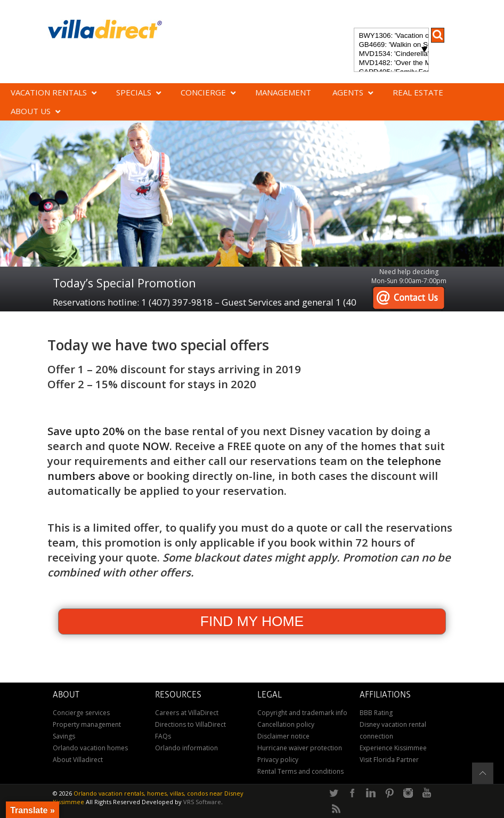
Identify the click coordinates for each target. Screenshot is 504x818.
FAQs (163, 736)
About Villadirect (78, 760)
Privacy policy (278, 760)
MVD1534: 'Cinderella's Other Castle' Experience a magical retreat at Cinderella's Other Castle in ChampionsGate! (391, 54)
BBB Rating (376, 713)
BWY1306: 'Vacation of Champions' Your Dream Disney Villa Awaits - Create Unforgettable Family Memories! (391, 36)
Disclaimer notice (283, 736)
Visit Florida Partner (389, 760)
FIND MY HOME (252, 621)
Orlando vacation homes (90, 748)
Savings (64, 736)
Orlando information (186, 748)
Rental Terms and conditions (300, 771)
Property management (87, 724)
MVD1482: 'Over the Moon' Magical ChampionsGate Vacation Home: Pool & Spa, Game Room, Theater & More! (391, 63)
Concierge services (81, 713)
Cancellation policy (286, 724)
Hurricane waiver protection (300, 748)
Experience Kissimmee (393, 748)
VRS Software (202, 802)
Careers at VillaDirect (187, 713)
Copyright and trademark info (302, 713)
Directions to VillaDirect (190, 724)
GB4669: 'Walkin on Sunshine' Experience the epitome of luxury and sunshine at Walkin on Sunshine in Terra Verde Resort (391, 45)
